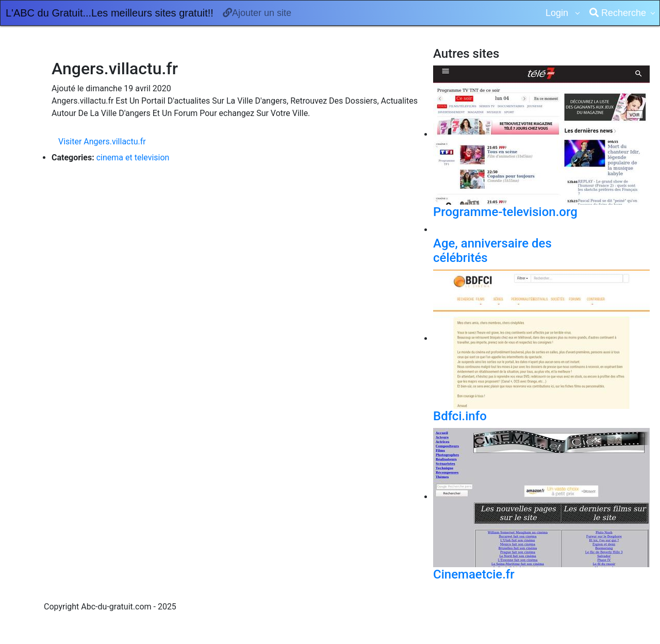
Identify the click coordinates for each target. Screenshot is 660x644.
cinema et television (133, 158)
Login (558, 13)
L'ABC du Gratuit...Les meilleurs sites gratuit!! (110, 13)
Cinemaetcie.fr (474, 574)
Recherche (618, 13)
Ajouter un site (257, 13)
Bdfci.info (460, 416)
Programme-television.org (505, 212)
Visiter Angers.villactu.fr (102, 142)
